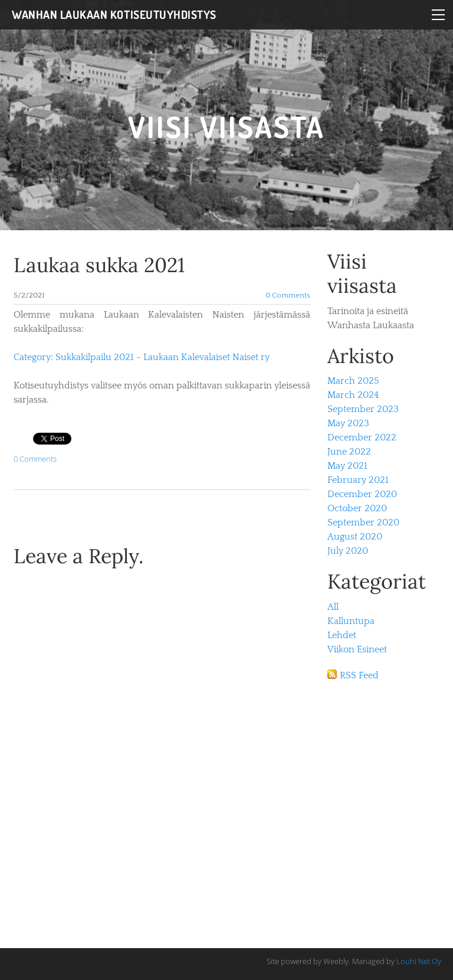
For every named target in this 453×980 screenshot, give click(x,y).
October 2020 (357, 508)
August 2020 (355, 537)
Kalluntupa (351, 621)
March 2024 (353, 395)
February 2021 (358, 480)
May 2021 (347, 466)
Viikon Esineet (357, 649)
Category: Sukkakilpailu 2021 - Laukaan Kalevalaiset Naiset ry (142, 357)
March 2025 (353, 381)
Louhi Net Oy (419, 961)
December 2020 (362, 494)
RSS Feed (359, 675)
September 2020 (363, 522)
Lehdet (342, 635)
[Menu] (438, 15)
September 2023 (363, 409)
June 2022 (349, 452)
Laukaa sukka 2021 (99, 265)
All (333, 607)
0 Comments (288, 295)
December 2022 (362, 437)
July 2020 (348, 551)
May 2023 (348, 423)
